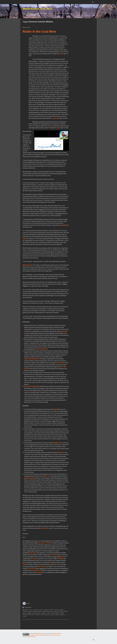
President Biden (55, 613)
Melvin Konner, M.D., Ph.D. (38, 9)
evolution (25, 611)
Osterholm (61, 452)
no (28, 378)
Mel (29, 603)
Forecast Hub (32, 568)
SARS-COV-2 (31, 615)
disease (47, 610)
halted (56, 409)
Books (36, 13)
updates (39, 572)
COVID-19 (42, 610)
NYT (56, 564)
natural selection (36, 613)
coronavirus (35, 610)
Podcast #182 (55, 118)
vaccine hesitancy (42, 349)
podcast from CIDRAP (44, 543)
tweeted (25, 239)
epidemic (62, 610)
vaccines (52, 615)
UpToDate (61, 559)
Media (51, 13)
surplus (64, 225)
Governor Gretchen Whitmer (35, 611)
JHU (24, 563)
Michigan (29, 613)
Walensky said (27, 265)
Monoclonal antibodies (31, 386)
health (44, 611)
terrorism (37, 615)
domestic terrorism (54, 610)
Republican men (58, 443)
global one (47, 476)
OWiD (25, 564)
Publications (43, 13)
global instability (30, 478)
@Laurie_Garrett (42, 567)
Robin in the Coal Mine (39, 32)
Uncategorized (28, 607)
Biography (30, 13)
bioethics (26, 610)
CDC (31, 610)
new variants (60, 363)
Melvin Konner (39, 633)
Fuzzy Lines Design (31, 637)
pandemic (44, 613)
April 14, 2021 (26, 27)
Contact (71, 13)
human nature (50, 611)
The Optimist (54, 555)
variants (57, 615)
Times (61, 54)
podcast (63, 557)
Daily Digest (33, 553)
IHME (52, 563)
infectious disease (59, 611)
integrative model (37, 570)
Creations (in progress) (61, 13)
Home (24, 13)
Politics (49, 613)
